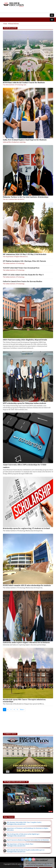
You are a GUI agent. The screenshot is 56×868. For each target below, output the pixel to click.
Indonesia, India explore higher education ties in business (26, 642)
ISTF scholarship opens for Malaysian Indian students (25, 403)
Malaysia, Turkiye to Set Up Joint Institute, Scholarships (26, 197)
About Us (32, 864)
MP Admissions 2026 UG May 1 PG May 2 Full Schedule (25, 254)
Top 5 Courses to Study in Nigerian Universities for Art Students (28, 840)
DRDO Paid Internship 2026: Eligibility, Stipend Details (25, 340)
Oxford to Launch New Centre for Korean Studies (23, 281)
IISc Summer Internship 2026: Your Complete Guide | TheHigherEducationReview (24, 823)
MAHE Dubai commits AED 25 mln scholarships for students (27, 585)
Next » (22, 710)
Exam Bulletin (14, 24)
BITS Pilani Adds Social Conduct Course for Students (24, 83)
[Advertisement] (28, 723)
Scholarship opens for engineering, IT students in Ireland (26, 528)
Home (5, 24)
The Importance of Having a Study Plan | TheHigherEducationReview (20, 845)
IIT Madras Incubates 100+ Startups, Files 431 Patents (24, 261)
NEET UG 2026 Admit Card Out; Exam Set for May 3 (23, 275)
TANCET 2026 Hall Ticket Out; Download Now (21, 268)
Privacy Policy (41, 864)
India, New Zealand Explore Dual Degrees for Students (25, 140)
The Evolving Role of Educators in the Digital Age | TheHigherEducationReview (23, 835)
